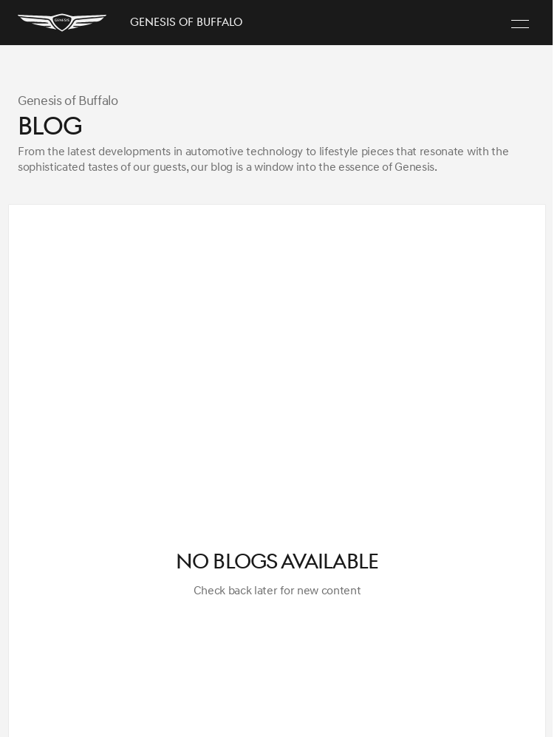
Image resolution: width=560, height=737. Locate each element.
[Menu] (520, 23)
